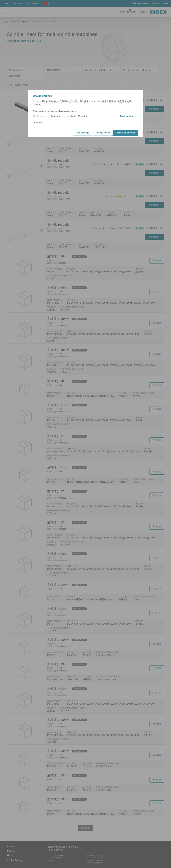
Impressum (38, 122)
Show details (128, 116)
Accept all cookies (126, 133)
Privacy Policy (103, 133)
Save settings (82, 133)
